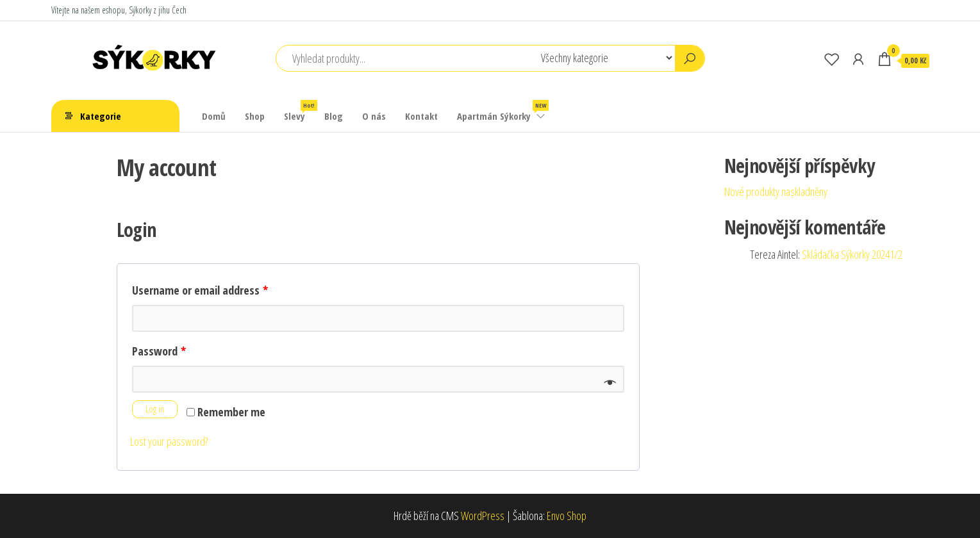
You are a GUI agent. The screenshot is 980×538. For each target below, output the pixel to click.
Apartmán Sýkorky (502, 111)
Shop (255, 116)
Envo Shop (567, 516)
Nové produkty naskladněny (776, 192)
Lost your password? (169, 441)
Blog (334, 116)
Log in (155, 409)
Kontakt (421, 116)
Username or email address (200, 290)
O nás (374, 116)
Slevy (299, 111)
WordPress (483, 516)
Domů (214, 116)
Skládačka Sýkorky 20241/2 (852, 254)
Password (159, 351)
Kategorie (101, 116)
